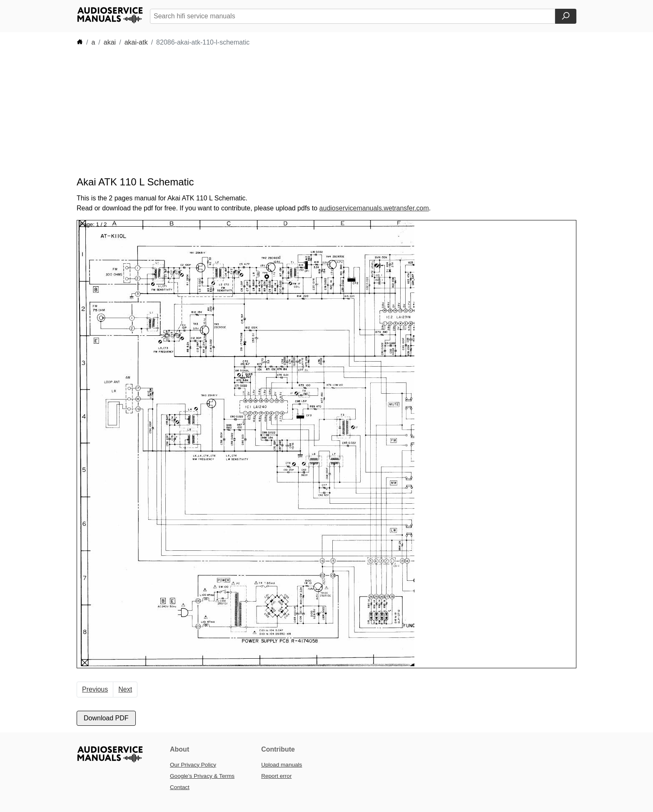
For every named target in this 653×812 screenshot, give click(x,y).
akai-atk (136, 42)
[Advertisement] (314, 112)
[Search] (566, 16)
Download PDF (106, 718)
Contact (180, 787)
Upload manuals (282, 765)
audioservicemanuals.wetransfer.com (374, 208)
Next (125, 689)
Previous (95, 689)
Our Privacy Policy (193, 765)
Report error (276, 776)
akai (110, 42)
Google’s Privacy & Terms (202, 776)
